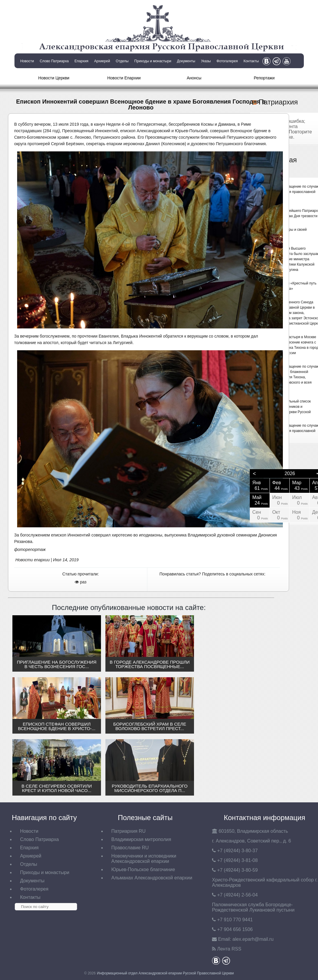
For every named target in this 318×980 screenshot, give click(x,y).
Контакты (251, 61)
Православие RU (130, 848)
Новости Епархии (124, 78)
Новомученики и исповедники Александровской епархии (144, 859)
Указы (206, 61)
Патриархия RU (128, 831)
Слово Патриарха (54, 61)
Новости (27, 61)
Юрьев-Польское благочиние (143, 869)
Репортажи (264, 78)
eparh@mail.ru (253, 939)
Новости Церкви (54, 78)
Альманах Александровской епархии (152, 878)
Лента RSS (229, 949)
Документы (186, 61)
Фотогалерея (227, 61)
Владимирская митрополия (141, 839)
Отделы (122, 61)
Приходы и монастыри (153, 61)
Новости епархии (32, 560)
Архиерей (102, 61)
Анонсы (194, 78)
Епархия (81, 61)
